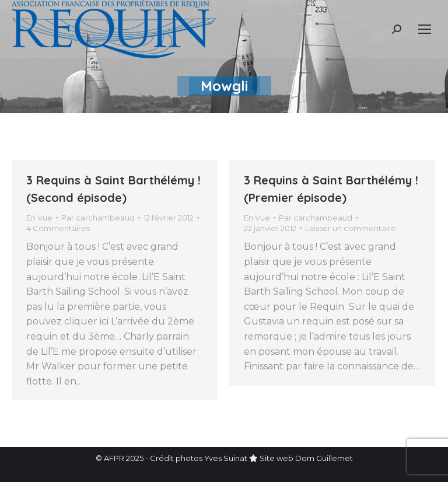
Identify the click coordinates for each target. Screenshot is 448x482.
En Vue (39, 218)
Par (98, 218)
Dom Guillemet (324, 458)
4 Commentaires (58, 228)
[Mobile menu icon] (425, 29)
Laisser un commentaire (351, 228)
